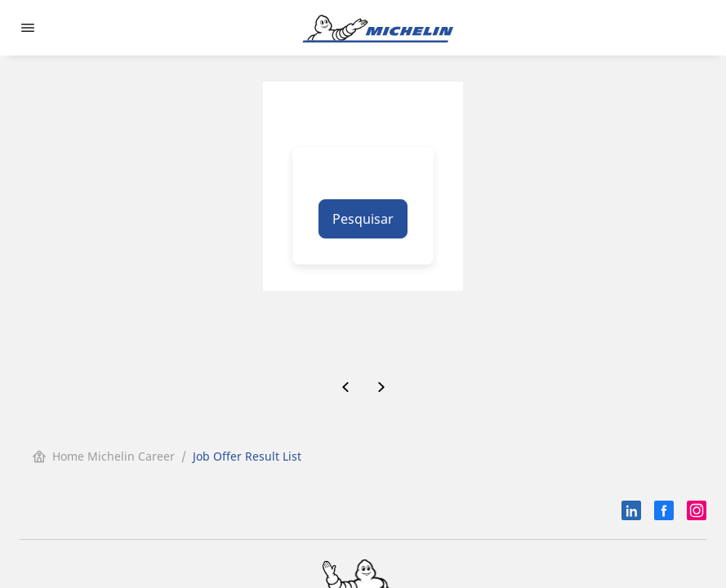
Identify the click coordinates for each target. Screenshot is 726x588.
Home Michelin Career (104, 456)
